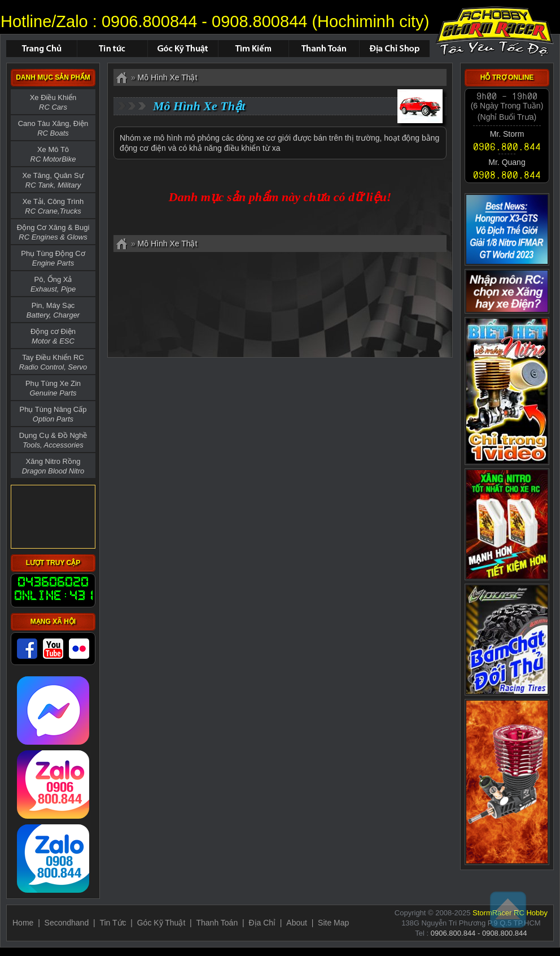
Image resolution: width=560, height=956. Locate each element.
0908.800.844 (507, 175)
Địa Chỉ (262, 923)
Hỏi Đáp (183, 49)
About (297, 923)
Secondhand (67, 923)
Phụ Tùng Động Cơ (53, 258)
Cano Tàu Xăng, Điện (53, 128)
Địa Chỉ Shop (394, 49)
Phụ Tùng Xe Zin (53, 388)
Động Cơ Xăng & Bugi (53, 232)
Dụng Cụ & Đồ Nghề (53, 440)
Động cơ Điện (53, 336)
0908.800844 (259, 21)
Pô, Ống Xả (53, 284)
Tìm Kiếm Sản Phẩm (253, 49)
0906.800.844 (507, 146)
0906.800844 (149, 21)
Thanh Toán (324, 49)
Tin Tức (113, 923)
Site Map (333, 923)
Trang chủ (41, 49)
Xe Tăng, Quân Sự (53, 180)
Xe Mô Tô (53, 154)
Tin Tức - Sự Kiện (112, 49)
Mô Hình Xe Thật (495, 31)
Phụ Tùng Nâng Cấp (53, 414)
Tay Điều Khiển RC (53, 362)
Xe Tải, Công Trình (53, 206)
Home (23, 923)
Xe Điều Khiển (53, 102)
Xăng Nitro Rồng (53, 466)
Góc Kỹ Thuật (161, 923)
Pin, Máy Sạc (53, 310)
